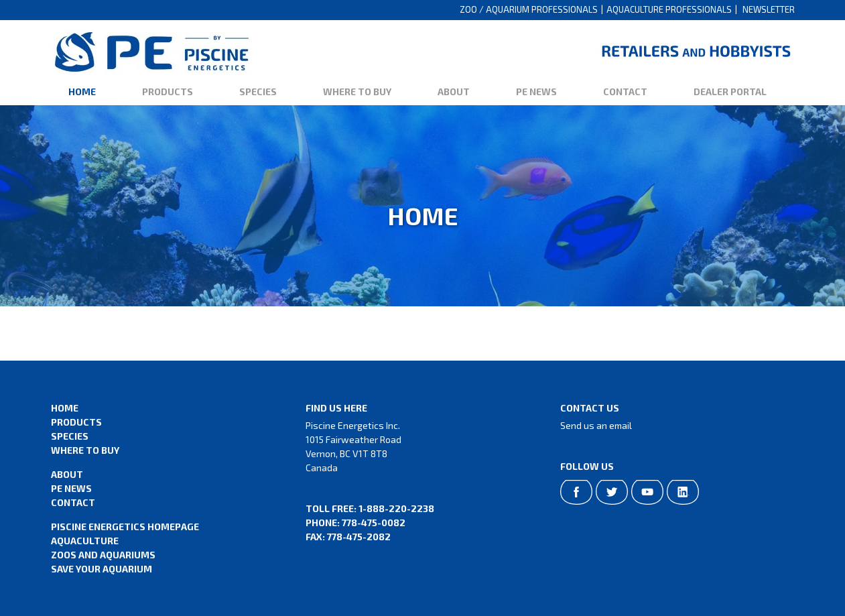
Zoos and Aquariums (103, 555)
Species (258, 91)
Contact (625, 91)
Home (82, 91)
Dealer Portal (730, 91)
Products (168, 91)
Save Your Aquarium (102, 569)
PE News (536, 91)
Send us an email (596, 425)
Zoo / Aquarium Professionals (529, 9)
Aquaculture (85, 541)
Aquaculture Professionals (669, 9)
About (454, 91)
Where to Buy (357, 91)
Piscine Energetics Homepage (125, 527)
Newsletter (769, 9)
